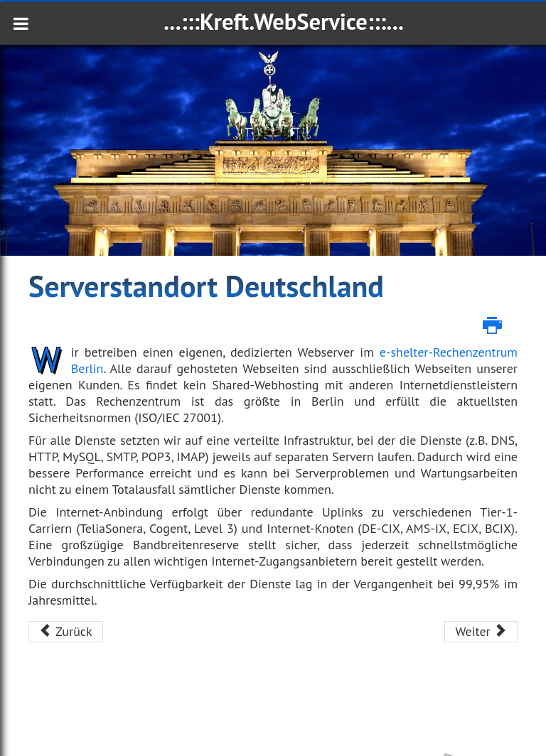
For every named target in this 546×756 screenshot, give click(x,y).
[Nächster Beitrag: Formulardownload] (481, 632)
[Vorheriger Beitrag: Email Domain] (66, 632)
